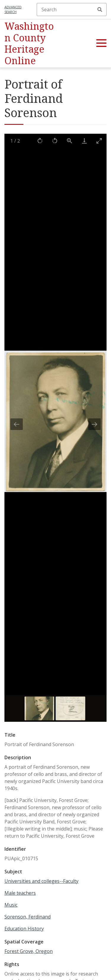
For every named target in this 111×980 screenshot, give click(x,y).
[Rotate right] (40, 141)
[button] (101, 43)
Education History (24, 929)
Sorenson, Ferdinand (28, 917)
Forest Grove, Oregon (29, 951)
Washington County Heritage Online (29, 43)
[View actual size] (70, 141)
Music (11, 905)
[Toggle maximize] (99, 141)
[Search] (72, 10)
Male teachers (20, 893)
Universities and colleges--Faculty (41, 881)
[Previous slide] (17, 424)
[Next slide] (94, 424)
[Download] (84, 141)
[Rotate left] (55, 141)
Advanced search (13, 10)
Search (100, 10)
